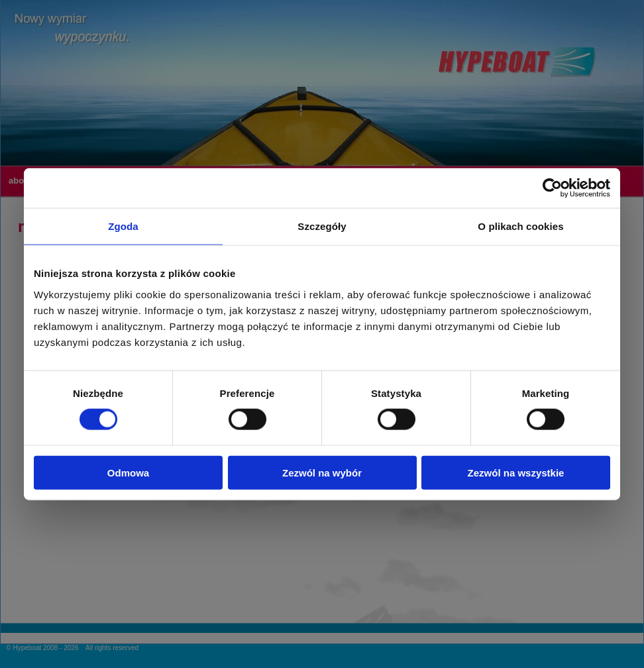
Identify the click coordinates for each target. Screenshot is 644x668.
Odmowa (128, 472)
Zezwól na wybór (322, 472)
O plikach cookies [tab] (520, 226)
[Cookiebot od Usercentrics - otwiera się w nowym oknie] (552, 188)
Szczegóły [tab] (322, 226)
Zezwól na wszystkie (516, 472)
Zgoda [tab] (123, 226)
